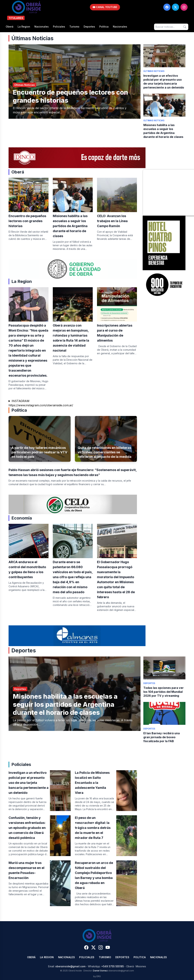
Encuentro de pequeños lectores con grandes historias (27, 221)
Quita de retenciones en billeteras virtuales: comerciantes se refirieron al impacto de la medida (105, 452)
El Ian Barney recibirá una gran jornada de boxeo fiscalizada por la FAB (162, 737)
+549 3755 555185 (113, 966)
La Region (24, 27)
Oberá (10, 27)
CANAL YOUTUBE (105, 7)
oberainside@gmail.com (70, 966)
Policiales (59, 27)
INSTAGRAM (21, 401)
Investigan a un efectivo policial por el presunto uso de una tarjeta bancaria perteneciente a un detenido (29, 783)
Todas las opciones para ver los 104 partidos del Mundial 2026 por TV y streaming (164, 692)
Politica (104, 27)
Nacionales (42, 27)
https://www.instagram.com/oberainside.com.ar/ (41, 405)
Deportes (89, 27)
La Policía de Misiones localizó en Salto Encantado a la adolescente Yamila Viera (92, 783)
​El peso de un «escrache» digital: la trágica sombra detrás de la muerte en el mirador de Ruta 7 (93, 828)
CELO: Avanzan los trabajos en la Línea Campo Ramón (112, 221)
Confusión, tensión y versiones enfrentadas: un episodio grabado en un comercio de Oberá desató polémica (27, 828)
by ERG (97, 976)
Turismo (74, 27)
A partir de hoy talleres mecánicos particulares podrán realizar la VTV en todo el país (39, 452)
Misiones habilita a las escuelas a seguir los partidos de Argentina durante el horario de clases (70, 226)
